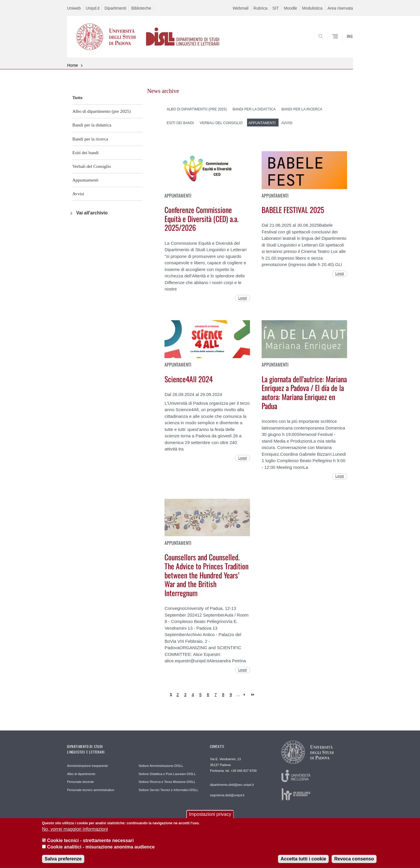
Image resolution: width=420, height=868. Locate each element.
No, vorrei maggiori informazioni (75, 833)
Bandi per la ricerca (90, 139)
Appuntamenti (85, 180)
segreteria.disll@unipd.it (227, 795)
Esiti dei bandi (85, 153)
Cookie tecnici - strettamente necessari (90, 844)
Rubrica (260, 8)
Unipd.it (93, 8)
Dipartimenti (115, 8)
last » (253, 695)
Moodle (290, 8)
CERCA (344, 43)
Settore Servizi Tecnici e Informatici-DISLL (168, 790)
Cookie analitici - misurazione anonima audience (101, 850)
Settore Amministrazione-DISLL (161, 766)
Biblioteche (141, 8)
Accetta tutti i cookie (303, 863)
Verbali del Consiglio (92, 166)
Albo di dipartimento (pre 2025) (101, 111)
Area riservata (340, 8)
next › (246, 695)
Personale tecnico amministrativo (91, 790)
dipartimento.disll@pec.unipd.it (232, 785)
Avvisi (78, 194)
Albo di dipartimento (81, 774)
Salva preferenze (63, 863)
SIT (276, 8)
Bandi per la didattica (92, 125)
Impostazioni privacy (210, 818)
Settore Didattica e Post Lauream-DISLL (167, 774)
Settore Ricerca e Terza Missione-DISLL (167, 782)
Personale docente (80, 782)
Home (72, 65)
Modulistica (312, 8)
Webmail (241, 8)
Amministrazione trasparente (87, 766)
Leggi (243, 298)
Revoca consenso (354, 863)
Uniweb (74, 8)
